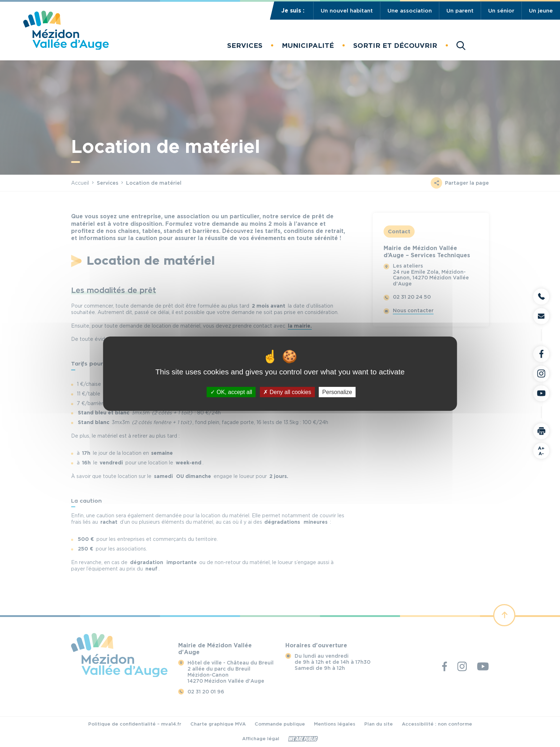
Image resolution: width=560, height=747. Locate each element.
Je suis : (293, 11)
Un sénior (501, 11)
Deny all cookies (287, 392)
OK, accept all (231, 392)
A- (541, 450)
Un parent (460, 11)
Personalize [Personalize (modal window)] (337, 392)
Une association (410, 11)
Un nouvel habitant (347, 11)
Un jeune (541, 11)
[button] (245, 46)
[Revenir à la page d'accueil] (66, 48)
